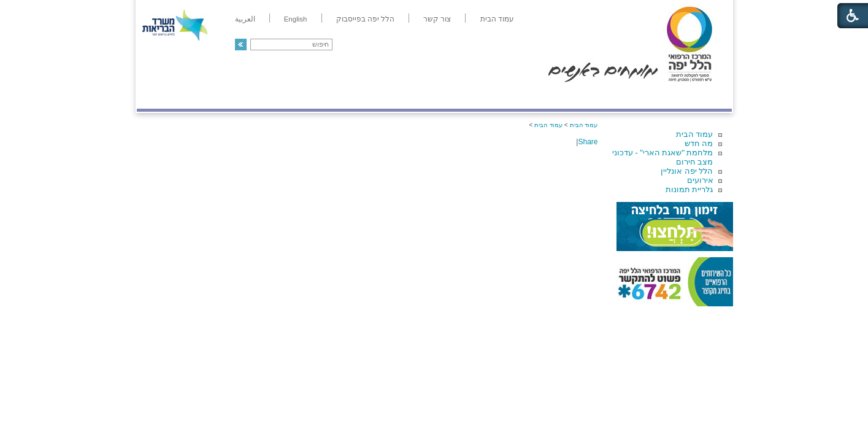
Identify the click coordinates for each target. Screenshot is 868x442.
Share (588, 142)
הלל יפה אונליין (687, 171)
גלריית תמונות (689, 189)
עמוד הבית (695, 134)
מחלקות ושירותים (622, 96)
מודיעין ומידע (696, 96)
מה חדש (699, 143)
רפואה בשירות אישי (301, 96)
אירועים (700, 180)
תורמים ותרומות (217, 96)
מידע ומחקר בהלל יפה (393, 96)
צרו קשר (157, 96)
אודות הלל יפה (547, 96)
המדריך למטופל (476, 96)
